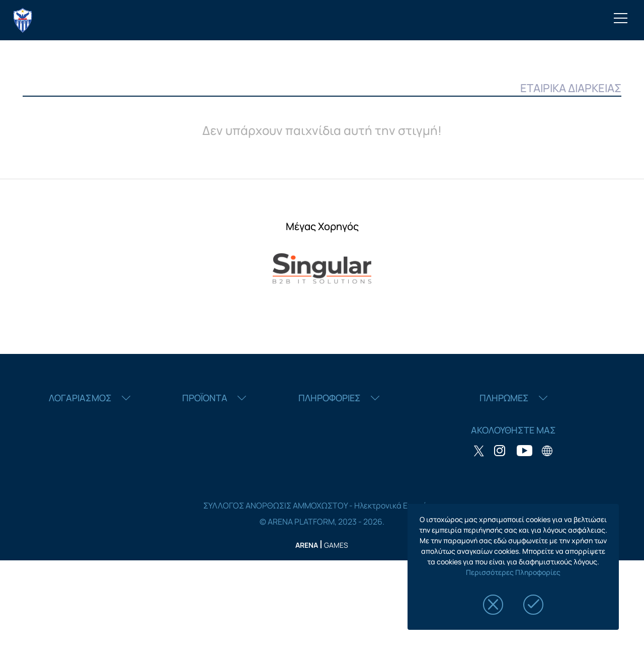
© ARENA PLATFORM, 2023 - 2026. (322, 522)
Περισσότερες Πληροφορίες (513, 572)
